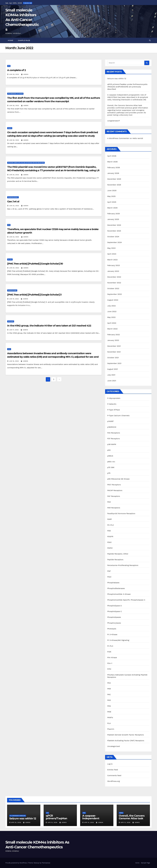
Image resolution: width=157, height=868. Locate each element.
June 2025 (112, 191)
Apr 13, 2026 (126, 822)
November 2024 (114, 231)
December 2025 (114, 179)
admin (25, 74)
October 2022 (113, 288)
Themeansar (46, 863)
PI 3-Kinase (112, 634)
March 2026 (112, 162)
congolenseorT (114, 121)
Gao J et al (13, 201)
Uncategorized (113, 746)
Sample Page (24, 40)
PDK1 (109, 542)
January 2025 (113, 219)
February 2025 (113, 214)
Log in (110, 764)
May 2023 (111, 248)
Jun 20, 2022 (14, 268)
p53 (109, 450)
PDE (109, 531)
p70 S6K (111, 467)
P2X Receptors (114, 433)
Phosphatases (12, 290)
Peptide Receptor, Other (118, 554)
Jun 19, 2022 (14, 299)
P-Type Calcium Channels (118, 416)
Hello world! (138, 138)
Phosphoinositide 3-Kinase (119, 594)
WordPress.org (113, 781)
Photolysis (112, 629)
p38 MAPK (11, 321)
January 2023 (113, 271)
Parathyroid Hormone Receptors (121, 513)
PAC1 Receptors (114, 485)
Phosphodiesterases (116, 588)
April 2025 (112, 202)
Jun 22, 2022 (14, 237)
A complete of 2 (17, 70)
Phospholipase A (114, 606)
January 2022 (113, 340)
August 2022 (113, 300)
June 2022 (112, 311)
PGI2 (109, 577)
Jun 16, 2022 (14, 361)
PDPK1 (110, 548)
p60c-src (111, 462)
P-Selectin (112, 404)
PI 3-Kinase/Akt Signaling (118, 640)
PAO (109, 502)
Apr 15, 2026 (52, 822)
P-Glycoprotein (114, 398)
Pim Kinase (112, 657)
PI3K (109, 652)
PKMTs (110, 717)
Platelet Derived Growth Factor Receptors (125, 735)
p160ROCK (112, 427)
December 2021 (114, 346)
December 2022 (114, 277)
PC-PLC (10, 259)
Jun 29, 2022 (14, 74)
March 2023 (112, 260)
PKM (109, 712)
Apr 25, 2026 (16, 822)
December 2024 (114, 225)
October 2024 (113, 237)
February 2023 (113, 265)
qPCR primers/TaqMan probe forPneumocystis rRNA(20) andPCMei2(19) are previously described (127, 87)
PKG (109, 706)
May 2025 (111, 196)
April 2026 (112, 156)
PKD (109, 700)
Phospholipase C (13, 197)
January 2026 (113, 173)
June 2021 (112, 381)
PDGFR (10, 128)
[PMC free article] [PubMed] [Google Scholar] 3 (34, 295)
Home (10, 40)
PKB (109, 689)
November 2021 (114, 352)
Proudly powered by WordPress (16, 863)
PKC (109, 694)
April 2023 (112, 254)
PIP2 (9, 349)
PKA (109, 683)
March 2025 (112, 208)
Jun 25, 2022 (14, 175)
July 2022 (111, 306)
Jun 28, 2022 (14, 106)
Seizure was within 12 (117, 79)
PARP (110, 519)
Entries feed (113, 770)
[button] (150, 40)
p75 (9, 66)
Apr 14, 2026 (89, 822)
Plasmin (111, 729)
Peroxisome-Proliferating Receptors (123, 565)
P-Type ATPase (114, 410)
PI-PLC (110, 646)
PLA (109, 723)
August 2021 (113, 369)
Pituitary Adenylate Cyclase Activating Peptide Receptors (26, 163)
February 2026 (113, 167)
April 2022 (112, 323)
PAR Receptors (114, 508)
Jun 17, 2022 (14, 330)
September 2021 (114, 363)
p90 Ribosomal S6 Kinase (15, 94)
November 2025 (114, 185)
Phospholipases (114, 617)
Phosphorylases (114, 623)
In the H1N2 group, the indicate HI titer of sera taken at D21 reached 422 (49, 326)
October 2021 (113, 358)
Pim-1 (110, 663)
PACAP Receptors (115, 490)
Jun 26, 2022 (14, 140)
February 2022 (113, 335)
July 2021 (111, 375)
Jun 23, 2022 (14, 206)
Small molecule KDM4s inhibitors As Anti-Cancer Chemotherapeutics (22, 20)
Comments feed (114, 775)
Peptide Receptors (115, 560)
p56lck (110, 456)
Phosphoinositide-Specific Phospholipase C (126, 600)
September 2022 (114, 294)
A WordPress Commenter (118, 138)
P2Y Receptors (113, 439)
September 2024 (114, 242)
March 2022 (112, 329)
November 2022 (114, 283)
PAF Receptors (114, 496)
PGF (109, 571)
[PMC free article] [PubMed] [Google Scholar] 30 (35, 264)
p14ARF (110, 421)
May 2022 (111, 317)
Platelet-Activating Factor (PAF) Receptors (126, 741)
